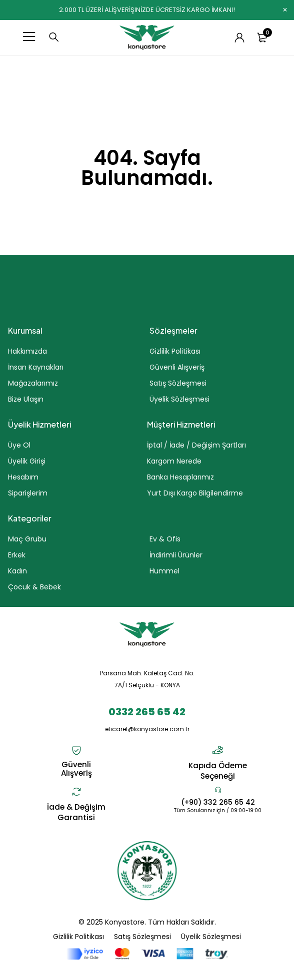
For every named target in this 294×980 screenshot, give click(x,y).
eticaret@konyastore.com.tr (147, 729)
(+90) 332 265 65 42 (218, 802)
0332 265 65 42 (147, 712)
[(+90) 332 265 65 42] (218, 790)
